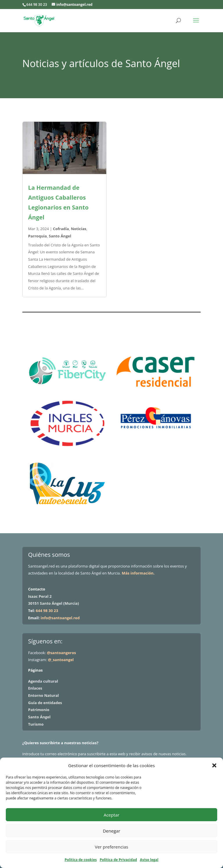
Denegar (111, 831)
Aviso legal (149, 860)
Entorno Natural (44, 695)
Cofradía (61, 229)
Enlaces (35, 688)
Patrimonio (39, 710)
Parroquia (37, 236)
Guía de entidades (45, 703)
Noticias (79, 229)
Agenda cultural (43, 681)
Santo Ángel (60, 236)
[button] (214, 765)
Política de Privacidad (118, 860)
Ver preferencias (112, 847)
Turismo (36, 724)
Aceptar (111, 815)
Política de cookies (81, 860)
